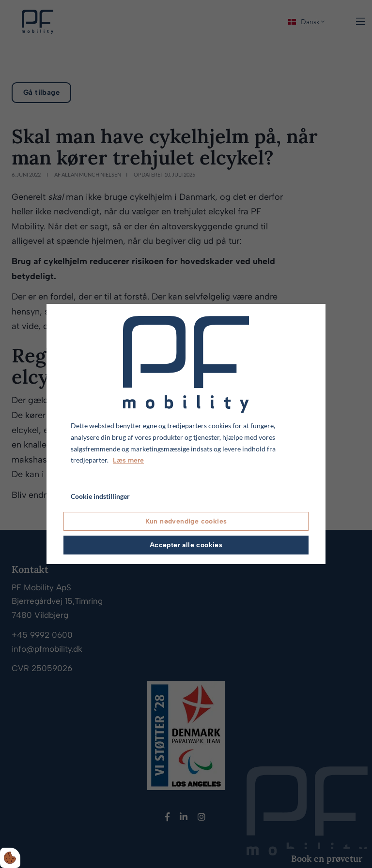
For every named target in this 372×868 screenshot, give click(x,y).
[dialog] (186, 434)
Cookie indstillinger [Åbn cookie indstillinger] (100, 496)
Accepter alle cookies (186, 545)
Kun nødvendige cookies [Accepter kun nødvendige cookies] (186, 521)
